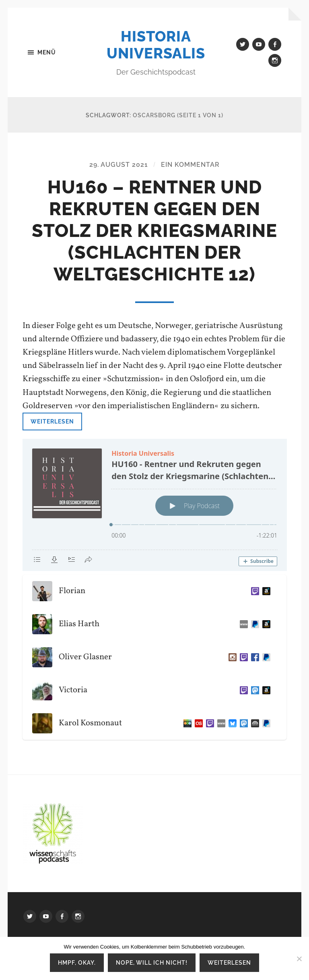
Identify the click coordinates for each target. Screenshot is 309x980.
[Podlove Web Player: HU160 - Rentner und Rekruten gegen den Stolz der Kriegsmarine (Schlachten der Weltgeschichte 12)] (155, 505)
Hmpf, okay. (77, 962)
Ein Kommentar (190, 165)
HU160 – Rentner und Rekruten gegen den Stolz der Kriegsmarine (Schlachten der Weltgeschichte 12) (154, 231)
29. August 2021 (119, 165)
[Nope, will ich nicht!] (299, 959)
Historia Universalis (156, 45)
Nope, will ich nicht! (152, 962)
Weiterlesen (52, 421)
